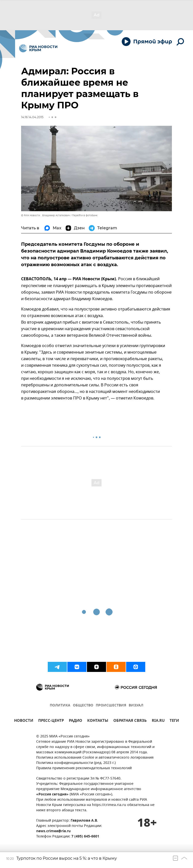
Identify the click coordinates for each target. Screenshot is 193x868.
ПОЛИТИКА (60, 706)
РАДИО (76, 721)
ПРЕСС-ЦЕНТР (51, 721)
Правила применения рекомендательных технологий (84, 768)
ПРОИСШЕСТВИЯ (111, 706)
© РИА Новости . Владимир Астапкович (45, 215)
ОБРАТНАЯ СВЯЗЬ (130, 721)
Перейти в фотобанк (85, 215)
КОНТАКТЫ (98, 721)
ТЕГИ (174, 721)
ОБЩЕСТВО (83, 706)
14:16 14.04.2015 (32, 117)
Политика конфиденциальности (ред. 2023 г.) (76, 763)
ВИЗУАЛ (136, 706)
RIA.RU (158, 721)
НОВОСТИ (24, 721)
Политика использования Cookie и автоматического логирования (95, 758)
